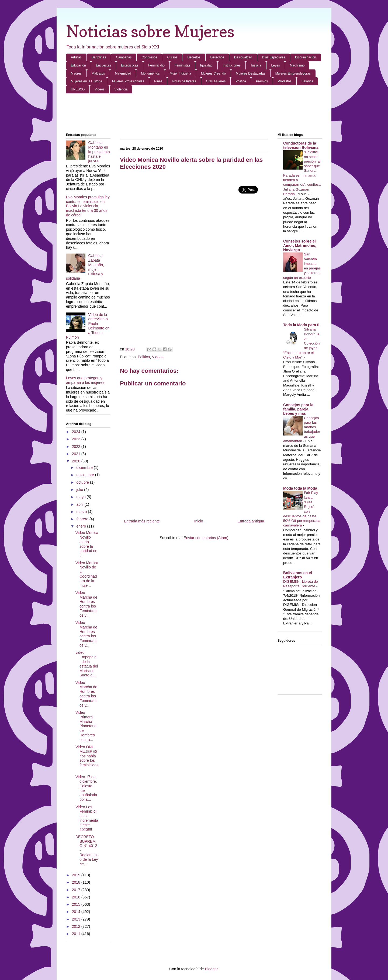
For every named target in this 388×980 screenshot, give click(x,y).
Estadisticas (130, 65)
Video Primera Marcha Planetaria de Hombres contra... (86, 726)
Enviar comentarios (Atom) (206, 538)
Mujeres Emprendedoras (293, 73)
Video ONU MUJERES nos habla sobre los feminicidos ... (87, 758)
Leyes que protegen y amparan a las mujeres (85, 380)
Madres (76, 73)
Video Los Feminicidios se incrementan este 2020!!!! (87, 818)
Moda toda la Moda (300, 488)
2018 (77, 882)
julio (80, 490)
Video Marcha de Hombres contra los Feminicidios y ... (86, 604)
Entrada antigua (251, 521)
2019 (77, 875)
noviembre (86, 475)
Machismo (297, 65)
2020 (77, 461)
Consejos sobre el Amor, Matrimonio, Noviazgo (300, 245)
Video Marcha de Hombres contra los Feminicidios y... (86, 634)
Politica (241, 81)
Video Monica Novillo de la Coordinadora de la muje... (87, 574)
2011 (77, 934)
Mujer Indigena (180, 73)
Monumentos (150, 73)
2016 (77, 897)
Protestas (285, 81)
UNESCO (78, 89)
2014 (77, 912)
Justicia (256, 65)
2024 (77, 432)
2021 (77, 454)
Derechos (217, 57)
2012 (77, 926)
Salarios (307, 81)
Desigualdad (243, 57)
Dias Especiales (274, 57)
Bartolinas (99, 57)
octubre (83, 482)
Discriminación (306, 57)
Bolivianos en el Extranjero (298, 575)
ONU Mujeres (216, 81)
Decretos (194, 57)
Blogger (211, 969)
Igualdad (206, 65)
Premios (262, 81)
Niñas (158, 81)
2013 (77, 919)
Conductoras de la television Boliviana (301, 145)
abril (80, 504)
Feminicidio (156, 65)
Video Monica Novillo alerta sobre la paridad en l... (87, 544)
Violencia (121, 89)
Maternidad (123, 73)
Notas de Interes (184, 81)
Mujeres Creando (213, 73)
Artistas (76, 57)
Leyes (276, 65)
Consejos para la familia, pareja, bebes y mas (298, 409)
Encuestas (103, 65)
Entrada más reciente (142, 521)
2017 (77, 890)
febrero (83, 519)
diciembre (85, 468)
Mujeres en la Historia (86, 81)
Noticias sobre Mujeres (150, 31)
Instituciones (232, 65)
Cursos (172, 57)
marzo (82, 512)
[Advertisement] (194, 114)
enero (82, 526)
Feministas (182, 65)
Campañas (124, 57)
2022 (77, 447)
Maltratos (98, 73)
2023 (77, 439)
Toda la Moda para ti (301, 325)
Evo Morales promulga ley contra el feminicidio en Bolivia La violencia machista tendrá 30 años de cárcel (88, 206)
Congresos (149, 57)
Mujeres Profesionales (128, 81)
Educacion (78, 65)
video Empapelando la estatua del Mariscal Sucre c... (87, 664)
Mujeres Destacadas (250, 73)
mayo (81, 497)
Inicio (199, 521)
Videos (99, 89)
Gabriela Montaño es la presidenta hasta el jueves (99, 152)
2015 (77, 904)
